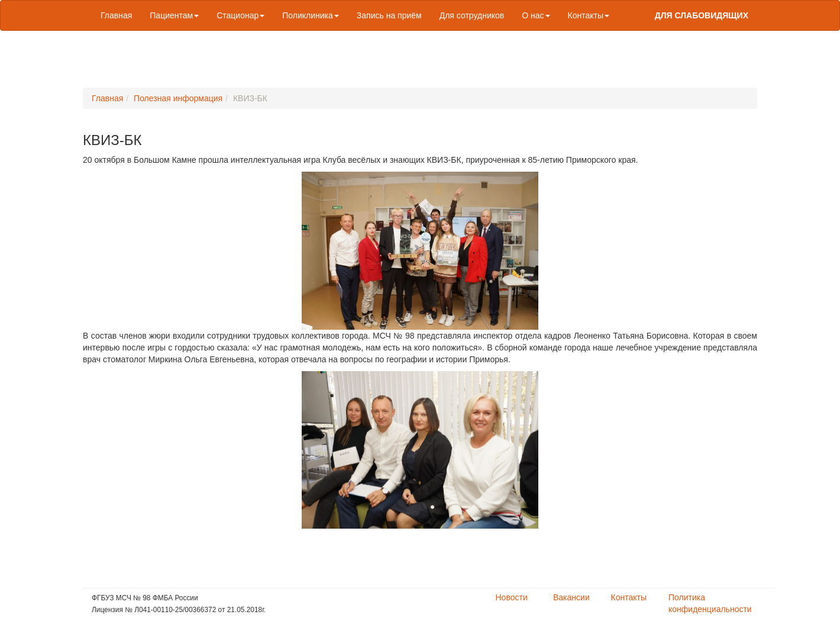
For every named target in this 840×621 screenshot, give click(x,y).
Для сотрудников (472, 15)
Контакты (589, 15)
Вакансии (571, 597)
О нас (536, 15)
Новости (512, 597)
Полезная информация (178, 98)
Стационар (240, 15)
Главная (116, 15)
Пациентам (174, 15)
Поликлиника (311, 15)
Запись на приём (389, 15)
